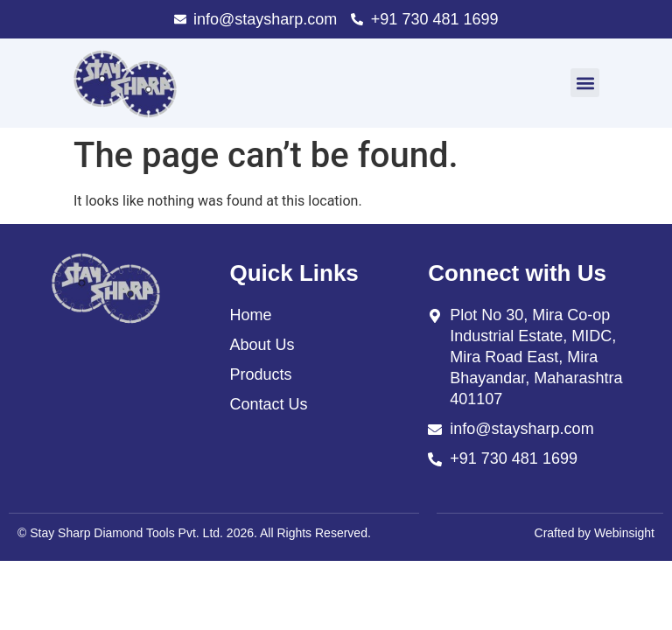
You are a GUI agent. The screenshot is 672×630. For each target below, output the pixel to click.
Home (250, 315)
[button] (585, 83)
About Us (262, 345)
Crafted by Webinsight (595, 533)
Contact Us (268, 404)
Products (260, 374)
